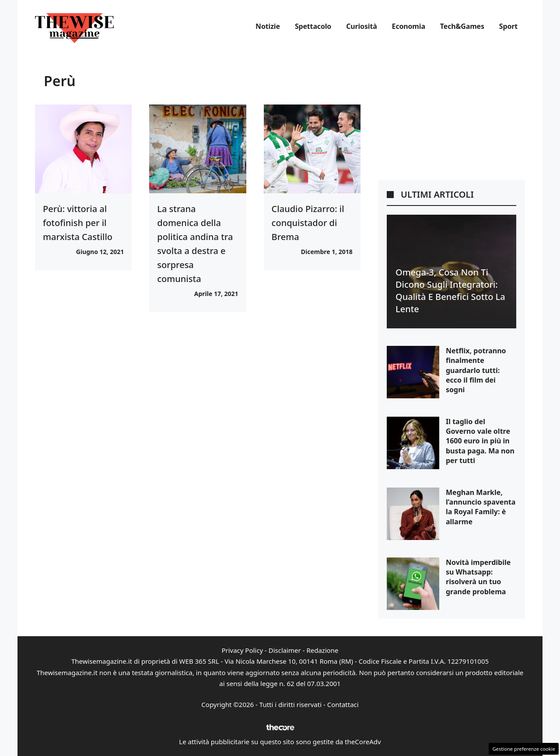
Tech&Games (462, 26)
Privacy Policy (242, 650)
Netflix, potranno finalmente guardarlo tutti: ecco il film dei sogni (476, 370)
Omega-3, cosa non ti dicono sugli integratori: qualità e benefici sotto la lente (450, 291)
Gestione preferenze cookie (524, 749)
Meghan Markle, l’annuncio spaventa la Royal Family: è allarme (481, 507)
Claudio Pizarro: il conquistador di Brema (308, 223)
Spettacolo (313, 26)
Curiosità (361, 26)
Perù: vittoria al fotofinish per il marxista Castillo (78, 223)
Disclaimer (285, 650)
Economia (409, 26)
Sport (508, 26)
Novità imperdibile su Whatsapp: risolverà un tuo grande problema (478, 577)
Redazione (322, 650)
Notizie (268, 26)
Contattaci (343, 704)
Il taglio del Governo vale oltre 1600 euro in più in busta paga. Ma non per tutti (480, 441)
